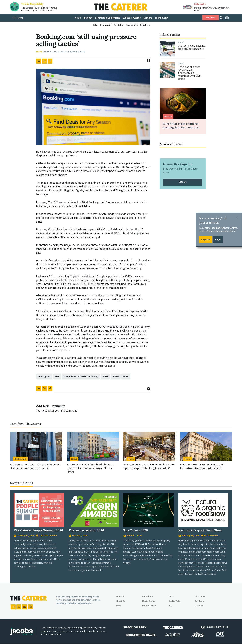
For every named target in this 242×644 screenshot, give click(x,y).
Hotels (116, 376)
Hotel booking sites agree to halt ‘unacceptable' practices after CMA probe (190, 73)
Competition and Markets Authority (81, 376)
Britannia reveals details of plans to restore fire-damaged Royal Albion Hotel (90, 468)
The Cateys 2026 (136, 530)
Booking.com (44, 376)
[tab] (167, 144)
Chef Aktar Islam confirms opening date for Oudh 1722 (181, 125)
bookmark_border (148, 60)
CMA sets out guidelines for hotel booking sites (192, 47)
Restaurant (20, 459)
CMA (57, 376)
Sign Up (183, 182)
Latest (179, 144)
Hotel (39, 52)
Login (218, 240)
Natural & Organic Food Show (200, 530)
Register (206, 240)
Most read (166, 144)
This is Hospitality (32, 4)
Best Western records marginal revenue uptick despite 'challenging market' (149, 466)
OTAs (126, 376)
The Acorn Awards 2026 (86, 530)
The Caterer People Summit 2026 (38, 530)
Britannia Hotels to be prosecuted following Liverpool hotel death (202, 466)
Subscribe (200, 4)
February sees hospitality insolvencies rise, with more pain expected (35, 466)
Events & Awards (21, 483)
